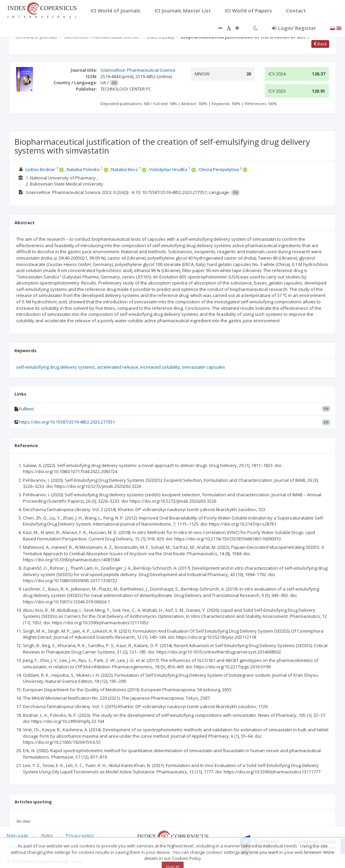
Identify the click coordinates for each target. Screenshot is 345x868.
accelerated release (118, 367)
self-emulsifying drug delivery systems (56, 367)
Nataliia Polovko (83, 169)
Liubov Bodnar (40, 169)
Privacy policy (80, 835)
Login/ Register (294, 28)
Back (320, 44)
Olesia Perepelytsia (219, 169)
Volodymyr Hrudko (168, 169)
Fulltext (26, 409)
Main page (18, 835)
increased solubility (160, 367)
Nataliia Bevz (124, 169)
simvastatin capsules (203, 367)
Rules (47, 835)
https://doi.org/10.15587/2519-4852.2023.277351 (67, 422)
